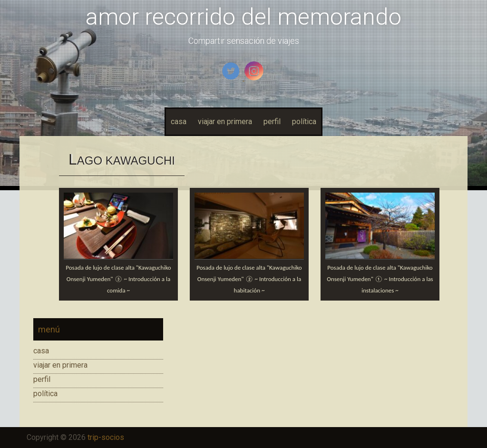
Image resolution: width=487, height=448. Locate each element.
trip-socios (106, 437)
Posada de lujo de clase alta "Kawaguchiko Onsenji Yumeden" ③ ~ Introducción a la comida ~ (118, 279)
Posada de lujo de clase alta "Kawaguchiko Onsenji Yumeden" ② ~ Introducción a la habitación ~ (249, 279)
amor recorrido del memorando (243, 17)
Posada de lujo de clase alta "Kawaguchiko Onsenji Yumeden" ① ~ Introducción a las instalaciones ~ (380, 279)
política (304, 122)
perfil (272, 122)
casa (179, 122)
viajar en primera (225, 122)
